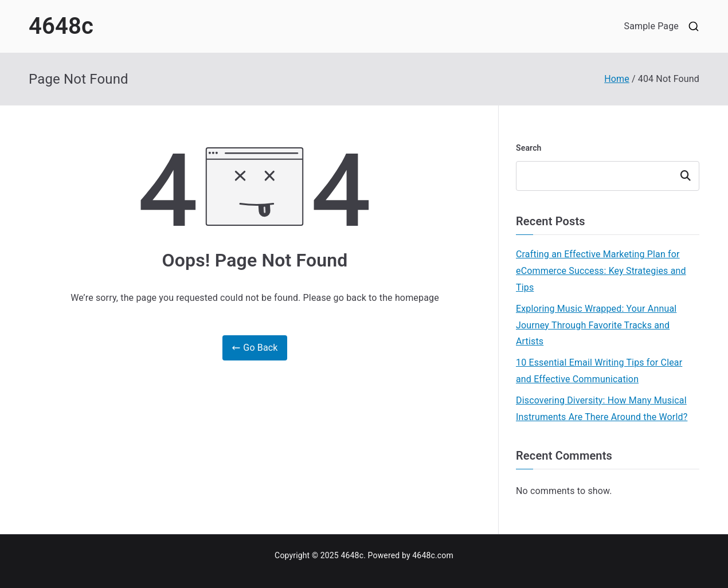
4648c (61, 26)
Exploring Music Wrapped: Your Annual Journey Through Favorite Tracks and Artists (596, 325)
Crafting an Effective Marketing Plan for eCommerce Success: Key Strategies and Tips (601, 271)
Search (529, 148)
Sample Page (651, 26)
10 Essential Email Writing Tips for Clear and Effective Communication (599, 371)
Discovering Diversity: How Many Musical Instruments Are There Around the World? (602, 409)
